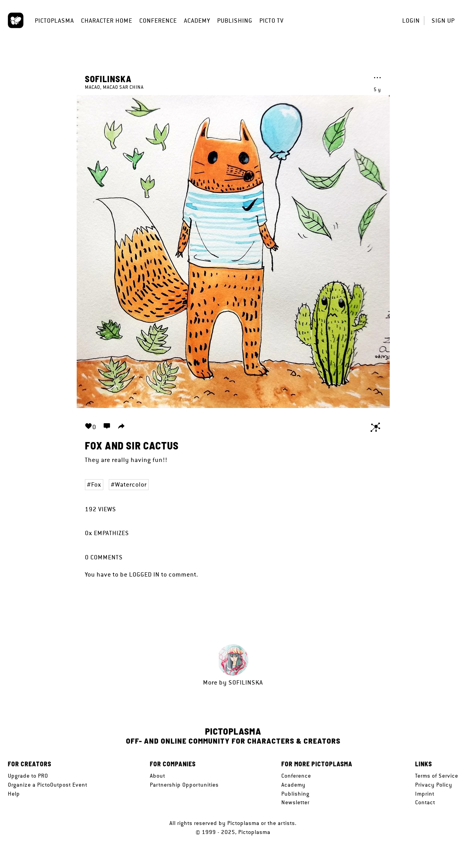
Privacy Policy (434, 785)
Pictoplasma (54, 21)
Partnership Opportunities (184, 785)
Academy (197, 21)
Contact (425, 802)
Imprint (425, 794)
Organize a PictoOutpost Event (48, 785)
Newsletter (295, 802)
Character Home (107, 21)
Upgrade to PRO (28, 776)
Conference (158, 21)
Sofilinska (108, 79)
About (157, 776)
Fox (96, 484)
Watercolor (131, 484)
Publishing (235, 21)
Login (411, 21)
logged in (144, 574)
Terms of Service (437, 776)
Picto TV (272, 21)
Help (14, 794)
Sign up (443, 21)
